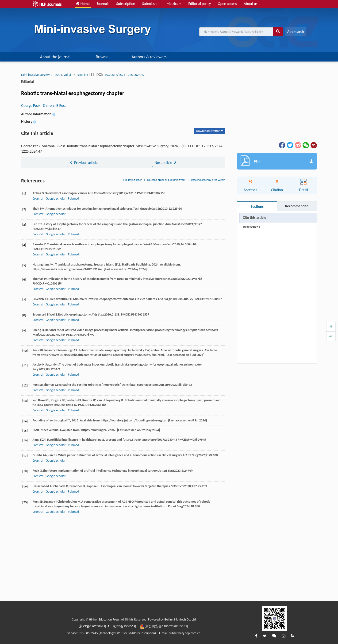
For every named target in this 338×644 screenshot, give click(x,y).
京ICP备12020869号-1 (94, 626)
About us (251, 4)
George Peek (31, 106)
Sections (257, 206)
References (252, 227)
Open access (227, 4)
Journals (103, 4)
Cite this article (255, 218)
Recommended (297, 206)
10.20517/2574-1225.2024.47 (125, 75)
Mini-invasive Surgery (35, 75)
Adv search (296, 32)
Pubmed (73, 199)
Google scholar (56, 199)
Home (83, 4)
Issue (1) (82, 75)
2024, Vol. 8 (63, 75)
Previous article (83, 163)
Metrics (174, 4)
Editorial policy (200, 4)
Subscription (126, 4)
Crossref (38, 199)
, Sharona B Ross (53, 106)
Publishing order (132, 180)
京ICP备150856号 (125, 626)
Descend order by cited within (208, 180)
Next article (166, 163)
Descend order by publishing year (166, 180)
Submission (151, 4)
